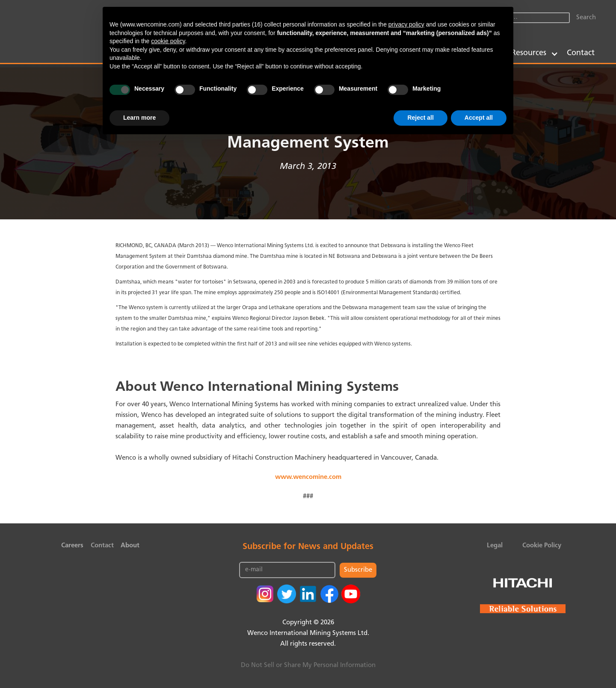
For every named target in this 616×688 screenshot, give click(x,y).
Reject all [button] (420, 118)
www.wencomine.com (308, 477)
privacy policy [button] (406, 24)
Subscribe (358, 570)
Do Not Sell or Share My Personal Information (308, 666)
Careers (72, 546)
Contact (581, 53)
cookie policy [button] (168, 41)
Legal (495, 546)
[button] (535, 53)
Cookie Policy (542, 546)
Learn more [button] (139, 118)
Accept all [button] (479, 118)
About (130, 546)
